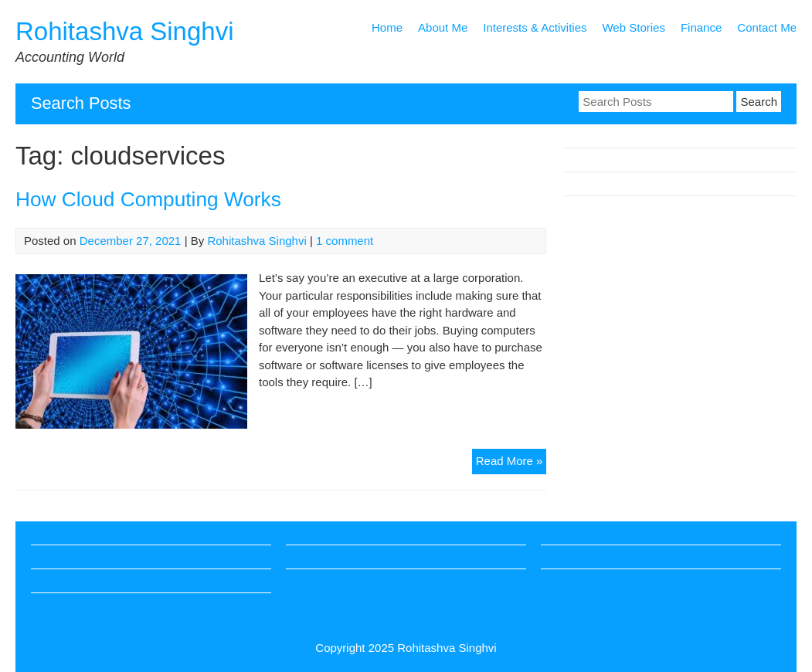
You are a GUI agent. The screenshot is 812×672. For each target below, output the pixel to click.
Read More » (511, 463)
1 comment (345, 241)
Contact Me (767, 27)
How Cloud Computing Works (148, 199)
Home (387, 27)
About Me (443, 27)
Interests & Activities (535, 27)
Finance (701, 27)
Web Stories (633, 27)
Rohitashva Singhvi (125, 31)
